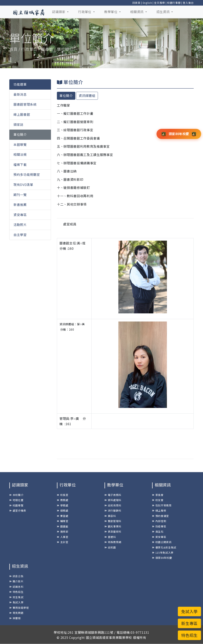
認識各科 (16, 587)
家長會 (158, 495)
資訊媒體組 (87, 96)
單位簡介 (20, 134)
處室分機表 (18, 511)
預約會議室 (160, 516)
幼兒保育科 (113, 505)
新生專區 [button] (189, 623)
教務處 (63, 500)
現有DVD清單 (23, 185)
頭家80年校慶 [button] (179, 133)
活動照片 (20, 225)
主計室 (63, 542)
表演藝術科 (113, 532)
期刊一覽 (20, 195)
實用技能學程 (19, 608)
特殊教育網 (113, 542)
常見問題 (16, 613)
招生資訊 (163, 12)
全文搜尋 (159, 3)
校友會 (158, 500)
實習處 (63, 516)
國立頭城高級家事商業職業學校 (109, 637)
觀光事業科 (113, 526)
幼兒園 (110, 547)
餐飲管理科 (113, 521)
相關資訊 (137, 12)
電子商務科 (113, 495)
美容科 (110, 516)
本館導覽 (20, 144)
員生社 (158, 532)
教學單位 (111, 12)
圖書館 (63, 526)
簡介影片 (16, 581)
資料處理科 (113, 500)
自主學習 (20, 235)
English (147, 3)
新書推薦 (20, 205)
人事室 (63, 537)
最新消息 (20, 94)
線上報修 (159, 511)
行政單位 (85, 12)
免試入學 (16, 602)
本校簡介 (16, 495)
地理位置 (16, 500)
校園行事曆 (174, 3)
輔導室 (63, 521)
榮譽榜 (15, 618)
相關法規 (20, 154)
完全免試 (16, 597)
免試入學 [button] (189, 611)
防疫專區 (159, 526)
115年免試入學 (163, 553)
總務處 (63, 511)
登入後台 (188, 3)
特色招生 (16, 592)
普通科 (110, 537)
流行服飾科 (113, 511)
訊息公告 (16, 576)
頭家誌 (18, 124)
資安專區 (20, 215)
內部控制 (159, 521)
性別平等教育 (162, 505)
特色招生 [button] (189, 635)
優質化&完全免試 (164, 547)
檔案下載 (20, 165)
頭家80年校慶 (162, 558)
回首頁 (136, 3)
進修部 (63, 532)
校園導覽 (16, 505)
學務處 (63, 505)
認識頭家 (59, 12)
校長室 (63, 495)
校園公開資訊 (162, 542)
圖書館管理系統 (25, 104)
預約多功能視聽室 (27, 174)
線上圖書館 (22, 114)
